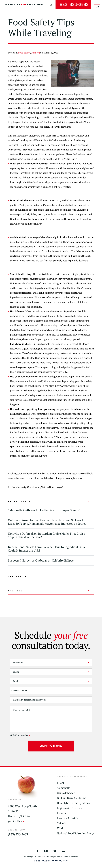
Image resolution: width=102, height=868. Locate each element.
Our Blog (35, 53)
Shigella (62, 823)
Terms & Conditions (71, 857)
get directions (15, 821)
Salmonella (64, 788)
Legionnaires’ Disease (70, 808)
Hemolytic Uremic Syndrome (74, 803)
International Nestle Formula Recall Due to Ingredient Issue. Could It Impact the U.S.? (47, 549)
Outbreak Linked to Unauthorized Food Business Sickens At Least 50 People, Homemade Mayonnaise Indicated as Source (47, 522)
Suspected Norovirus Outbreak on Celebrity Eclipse (41, 560)
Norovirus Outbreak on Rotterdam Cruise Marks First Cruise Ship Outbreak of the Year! (46, 535)
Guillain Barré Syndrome (72, 798)
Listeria (61, 813)
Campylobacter (66, 793)
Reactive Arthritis (67, 818)
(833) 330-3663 (73, 5)
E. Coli (61, 783)
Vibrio (61, 828)
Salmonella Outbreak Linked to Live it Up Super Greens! (44, 510)
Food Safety (24, 53)
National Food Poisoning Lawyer (76, 833)
